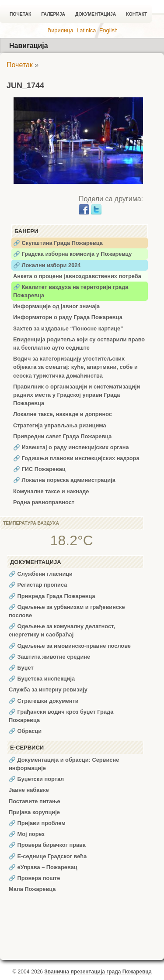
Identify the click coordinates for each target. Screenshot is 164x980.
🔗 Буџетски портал (36, 779)
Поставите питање (35, 801)
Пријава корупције (34, 812)
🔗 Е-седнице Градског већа (48, 856)
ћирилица (61, 30)
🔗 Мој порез (27, 834)
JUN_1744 (25, 86)
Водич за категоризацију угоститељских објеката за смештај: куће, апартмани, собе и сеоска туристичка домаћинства (75, 367)
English (108, 30)
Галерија (53, 14)
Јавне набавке (29, 790)
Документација (96, 14)
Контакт (136, 14)
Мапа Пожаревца (32, 889)
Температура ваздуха (31, 523)
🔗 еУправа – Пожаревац (43, 867)
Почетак (20, 14)
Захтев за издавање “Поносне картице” (68, 328)
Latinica (86, 30)
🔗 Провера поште (34, 878)
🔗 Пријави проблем (37, 823)
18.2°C (72, 540)
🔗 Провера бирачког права (47, 845)
